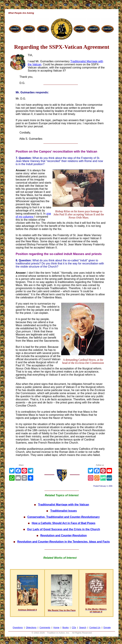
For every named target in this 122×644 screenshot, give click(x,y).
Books (65, 627)
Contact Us (95, 627)
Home (56, 627)
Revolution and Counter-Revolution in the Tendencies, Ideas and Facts (63, 542)
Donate (107, 627)
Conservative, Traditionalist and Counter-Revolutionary (64, 517)
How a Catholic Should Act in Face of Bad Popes (63, 523)
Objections (31, 627)
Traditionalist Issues (64, 511)
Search (83, 627)
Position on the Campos (33, 152)
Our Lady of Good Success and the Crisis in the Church (63, 529)
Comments (45, 627)
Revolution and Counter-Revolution (63, 535)
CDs (74, 627)
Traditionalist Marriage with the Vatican (64, 505)
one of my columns (33, 215)
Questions (18, 627)
